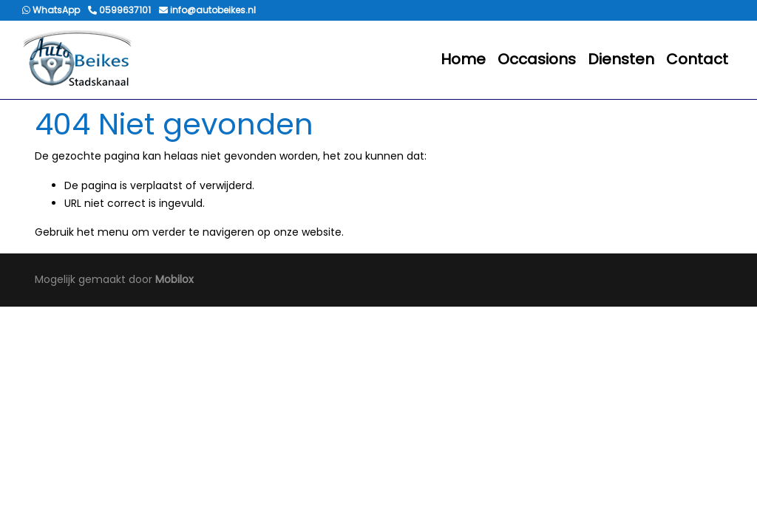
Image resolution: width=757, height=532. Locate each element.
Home (463, 59)
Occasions (537, 59)
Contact (697, 59)
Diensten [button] (621, 59)
